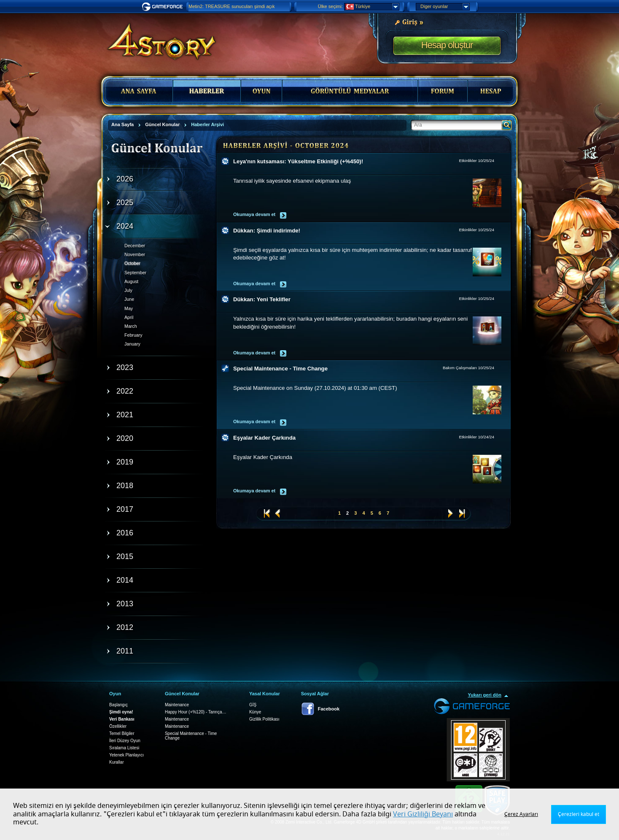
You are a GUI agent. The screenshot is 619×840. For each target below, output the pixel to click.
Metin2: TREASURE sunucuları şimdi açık (232, 6)
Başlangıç (118, 705)
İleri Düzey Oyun (125, 741)
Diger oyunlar (445, 7)
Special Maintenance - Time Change (280, 369)
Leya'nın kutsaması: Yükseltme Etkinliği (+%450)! (298, 161)
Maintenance (177, 705)
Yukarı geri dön (485, 695)
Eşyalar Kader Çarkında (264, 438)
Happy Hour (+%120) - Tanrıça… (196, 712)
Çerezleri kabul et (579, 814)
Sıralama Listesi (124, 748)
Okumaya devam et (254, 214)
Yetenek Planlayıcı (126, 755)
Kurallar (116, 762)
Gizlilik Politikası (264, 719)
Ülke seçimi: (330, 6)
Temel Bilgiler (122, 733)
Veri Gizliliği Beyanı (423, 814)
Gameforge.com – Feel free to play (164, 7)
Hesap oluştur (447, 45)
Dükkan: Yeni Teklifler (262, 299)
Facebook (329, 709)
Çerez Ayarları (521, 814)
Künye (255, 712)
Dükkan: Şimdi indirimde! (267, 231)
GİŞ (253, 705)
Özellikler (118, 726)
